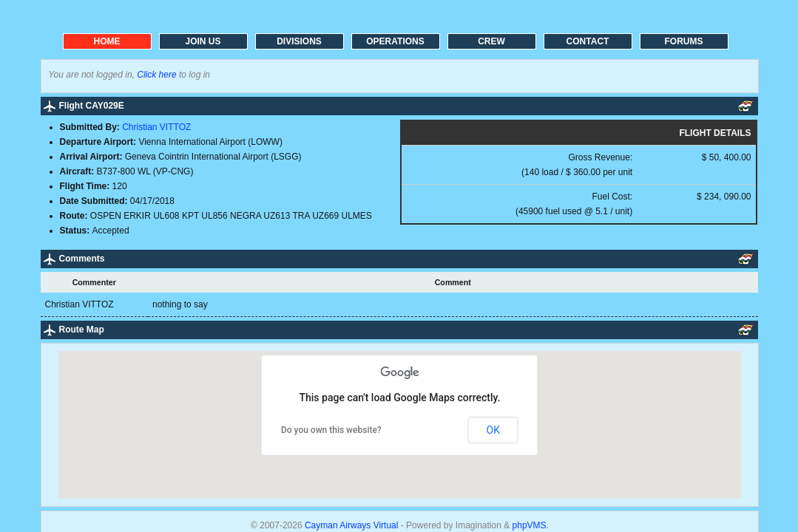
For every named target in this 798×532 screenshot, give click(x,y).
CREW (491, 41)
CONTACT (588, 41)
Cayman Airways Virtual (353, 525)
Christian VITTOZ (156, 127)
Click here (156, 75)
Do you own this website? (331, 430)
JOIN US (203, 41)
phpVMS (530, 525)
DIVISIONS (299, 41)
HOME (107, 41)
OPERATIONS (395, 41)
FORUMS (684, 41)
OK (493, 430)
